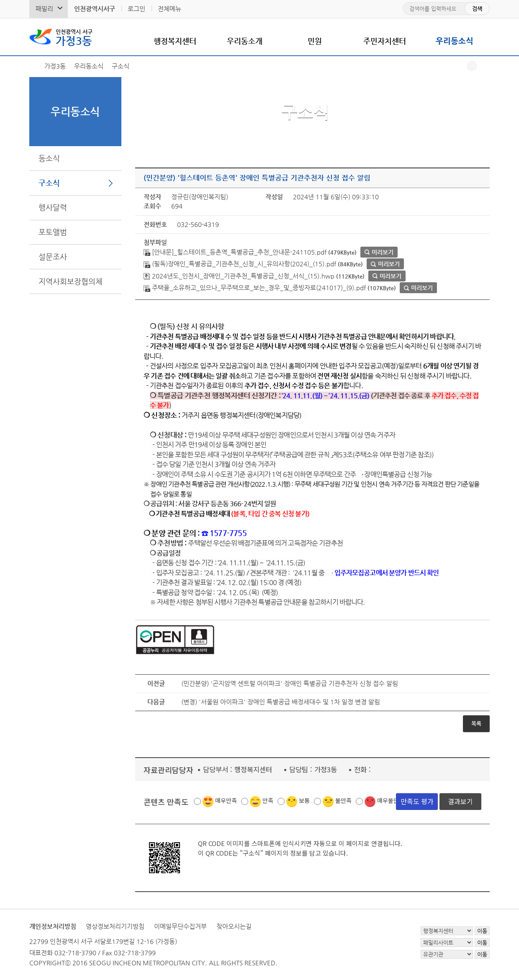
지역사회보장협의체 (71, 281)
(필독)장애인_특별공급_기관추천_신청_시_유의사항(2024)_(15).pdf (240, 264)
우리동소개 (245, 41)
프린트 (484, 66)
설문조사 (53, 257)
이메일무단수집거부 (180, 926)
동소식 (49, 158)
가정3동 (74, 37)
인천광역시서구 (95, 9)
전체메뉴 (170, 9)
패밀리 (44, 9)
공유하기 (472, 66)
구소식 (49, 183)
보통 (304, 800)
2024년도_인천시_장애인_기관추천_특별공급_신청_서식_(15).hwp (239, 276)
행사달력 (53, 207)
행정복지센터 (175, 41)
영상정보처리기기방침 (115, 926)
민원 (315, 41)
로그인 (136, 9)
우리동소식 (455, 41)
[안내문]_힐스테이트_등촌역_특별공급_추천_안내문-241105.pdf (235, 252)
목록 (476, 723)
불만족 (343, 800)
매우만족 (226, 800)
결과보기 (460, 801)
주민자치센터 (385, 41)
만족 (268, 800)
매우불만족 (391, 800)
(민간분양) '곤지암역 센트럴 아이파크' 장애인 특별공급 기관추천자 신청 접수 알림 (290, 683)
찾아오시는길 (234, 926)
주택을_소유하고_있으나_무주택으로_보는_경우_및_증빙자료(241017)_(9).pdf (255, 288)
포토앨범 (53, 232)
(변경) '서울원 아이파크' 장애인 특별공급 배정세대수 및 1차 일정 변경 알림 (281, 702)
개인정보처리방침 (53, 926)
